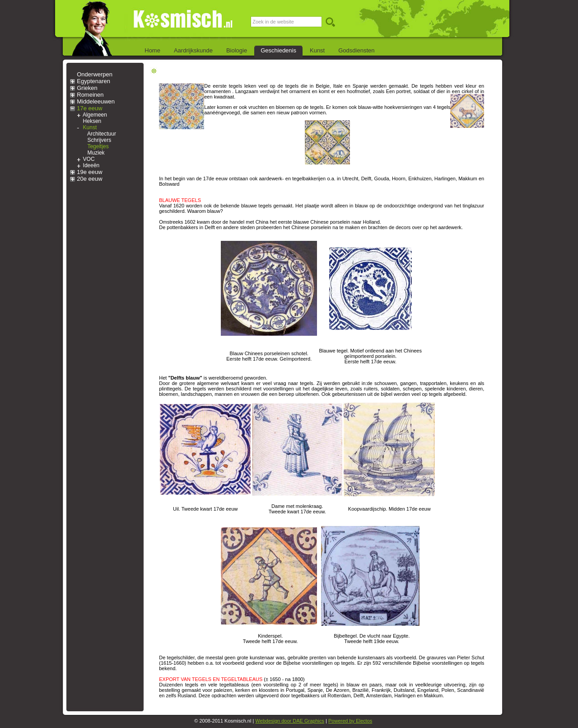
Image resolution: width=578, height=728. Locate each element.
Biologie (237, 50)
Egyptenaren (93, 81)
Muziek (96, 153)
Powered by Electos (350, 721)
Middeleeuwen (96, 101)
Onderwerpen (95, 74)
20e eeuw (89, 179)
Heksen (92, 121)
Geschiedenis (278, 50)
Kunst (317, 50)
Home (152, 50)
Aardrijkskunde (193, 50)
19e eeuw (89, 172)
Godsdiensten (356, 50)
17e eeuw (89, 108)
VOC (89, 159)
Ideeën (91, 165)
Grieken (87, 88)
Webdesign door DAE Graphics (290, 721)
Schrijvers (100, 140)
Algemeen (95, 115)
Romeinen (90, 95)
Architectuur (102, 134)
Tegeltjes (98, 146)
